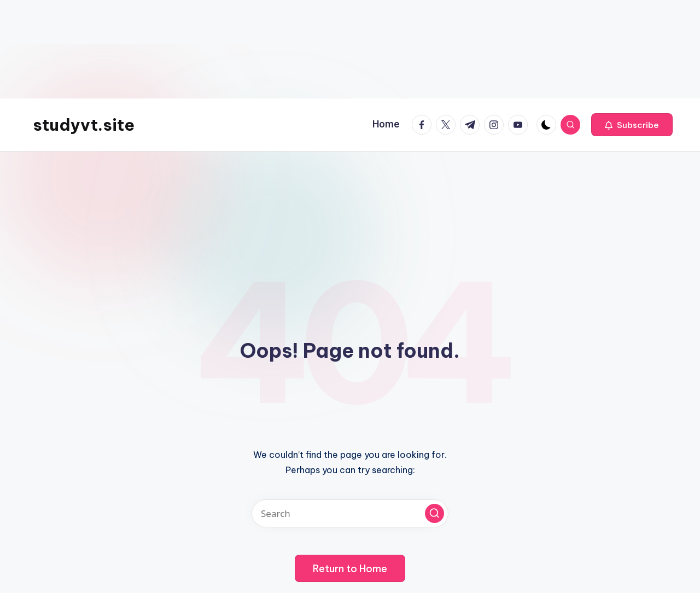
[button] (632, 125)
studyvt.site (84, 125)
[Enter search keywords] (350, 513)
